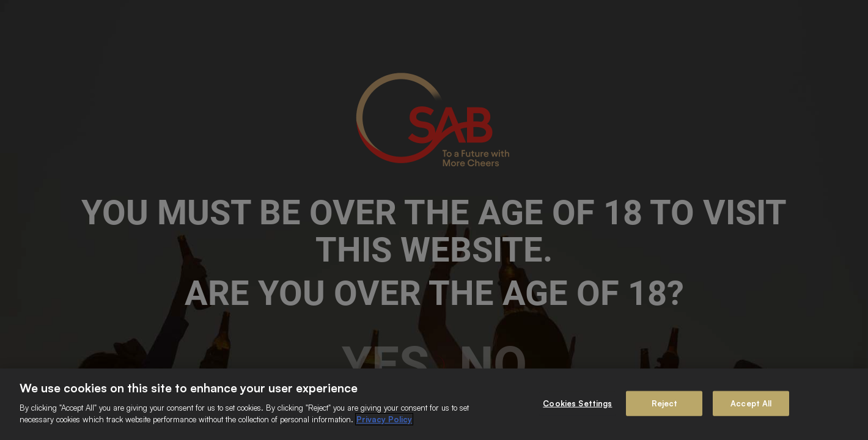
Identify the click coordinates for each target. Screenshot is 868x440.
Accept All (751, 403)
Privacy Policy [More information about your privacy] (384, 419)
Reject (665, 403)
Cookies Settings (577, 403)
